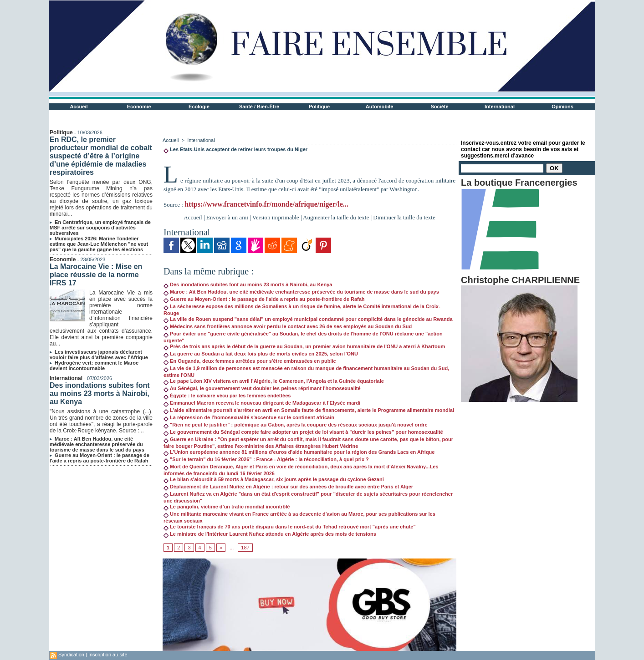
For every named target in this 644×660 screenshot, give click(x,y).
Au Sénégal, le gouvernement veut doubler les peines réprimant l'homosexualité (262, 388)
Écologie (199, 107)
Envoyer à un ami (227, 217)
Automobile (380, 107)
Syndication (71, 655)
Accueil (79, 107)
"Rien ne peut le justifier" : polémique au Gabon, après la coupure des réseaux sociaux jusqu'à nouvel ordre (296, 425)
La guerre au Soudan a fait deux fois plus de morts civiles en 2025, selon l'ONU (261, 354)
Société (439, 107)
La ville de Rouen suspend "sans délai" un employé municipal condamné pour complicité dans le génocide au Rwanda (308, 319)
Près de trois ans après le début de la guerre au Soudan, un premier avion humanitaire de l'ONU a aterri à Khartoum (304, 346)
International (500, 107)
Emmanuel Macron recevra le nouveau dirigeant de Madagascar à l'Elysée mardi (262, 403)
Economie (139, 107)
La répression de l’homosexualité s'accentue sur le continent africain (249, 417)
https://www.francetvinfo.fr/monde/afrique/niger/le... (266, 204)
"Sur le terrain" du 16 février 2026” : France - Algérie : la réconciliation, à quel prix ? (266, 459)
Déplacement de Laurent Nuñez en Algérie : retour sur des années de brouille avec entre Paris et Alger (288, 487)
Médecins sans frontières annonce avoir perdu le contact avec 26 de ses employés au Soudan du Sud (288, 326)
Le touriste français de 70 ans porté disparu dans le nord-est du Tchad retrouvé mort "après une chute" (290, 527)
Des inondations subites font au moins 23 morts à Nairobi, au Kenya (100, 393)
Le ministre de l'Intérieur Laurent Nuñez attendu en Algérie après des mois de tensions (270, 534)
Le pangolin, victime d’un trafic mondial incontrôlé (227, 507)
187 (245, 548)
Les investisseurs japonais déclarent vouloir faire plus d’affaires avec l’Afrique (99, 355)
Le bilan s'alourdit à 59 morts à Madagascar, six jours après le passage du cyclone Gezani (274, 479)
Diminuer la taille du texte (404, 217)
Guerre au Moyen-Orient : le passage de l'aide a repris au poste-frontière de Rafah (100, 458)
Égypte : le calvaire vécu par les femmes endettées (227, 396)
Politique (319, 107)
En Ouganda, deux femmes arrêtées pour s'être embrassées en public (250, 361)
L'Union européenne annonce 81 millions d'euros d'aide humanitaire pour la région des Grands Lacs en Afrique (299, 452)
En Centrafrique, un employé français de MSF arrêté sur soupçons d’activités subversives (100, 228)
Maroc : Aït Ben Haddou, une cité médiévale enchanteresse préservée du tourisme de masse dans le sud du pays (97, 444)
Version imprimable (276, 217)
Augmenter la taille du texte (336, 217)
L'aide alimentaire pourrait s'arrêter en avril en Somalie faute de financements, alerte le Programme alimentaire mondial (309, 410)
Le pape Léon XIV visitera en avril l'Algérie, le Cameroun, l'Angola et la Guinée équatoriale (274, 381)
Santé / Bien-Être (259, 107)
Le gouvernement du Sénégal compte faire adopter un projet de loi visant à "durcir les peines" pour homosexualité (303, 432)
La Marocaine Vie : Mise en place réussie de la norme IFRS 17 (96, 275)
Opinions (562, 107)
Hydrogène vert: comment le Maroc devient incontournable (94, 366)
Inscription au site (108, 655)
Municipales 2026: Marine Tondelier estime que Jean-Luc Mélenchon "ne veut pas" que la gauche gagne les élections (99, 244)
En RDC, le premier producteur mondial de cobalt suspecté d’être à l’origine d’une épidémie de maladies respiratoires (101, 156)
